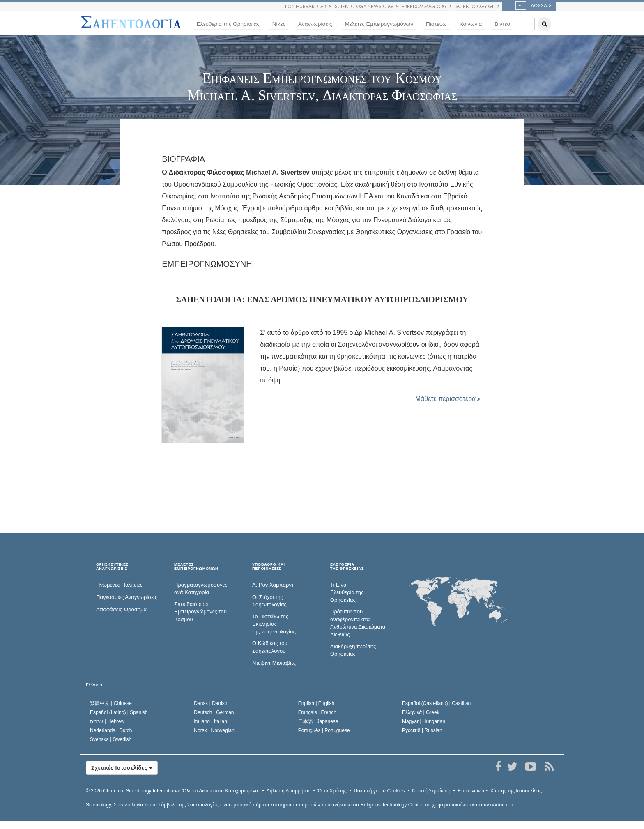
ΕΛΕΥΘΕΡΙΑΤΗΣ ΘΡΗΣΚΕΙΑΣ (347, 567)
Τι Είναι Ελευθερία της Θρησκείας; (347, 592)
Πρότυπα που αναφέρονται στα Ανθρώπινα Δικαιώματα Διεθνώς (358, 623)
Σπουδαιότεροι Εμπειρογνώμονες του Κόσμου (200, 612)
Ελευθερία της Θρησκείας (228, 24)
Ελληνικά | (421, 712)
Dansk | (210, 703)
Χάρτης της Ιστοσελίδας (516, 791)
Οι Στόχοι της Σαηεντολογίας (269, 601)
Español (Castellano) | (436, 703)
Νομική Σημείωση (431, 791)
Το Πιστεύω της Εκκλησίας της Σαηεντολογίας (274, 624)
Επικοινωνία (471, 791)
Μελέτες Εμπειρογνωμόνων (379, 24)
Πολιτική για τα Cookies (379, 791)
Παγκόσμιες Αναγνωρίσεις (127, 597)
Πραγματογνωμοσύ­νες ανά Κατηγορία (201, 589)
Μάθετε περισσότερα (448, 399)
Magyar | (424, 721)
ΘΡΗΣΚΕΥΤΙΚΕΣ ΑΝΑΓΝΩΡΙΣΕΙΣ (112, 567)
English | (316, 703)
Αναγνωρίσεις (315, 24)
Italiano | (210, 721)
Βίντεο (502, 24)
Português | (324, 730)
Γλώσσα (94, 685)
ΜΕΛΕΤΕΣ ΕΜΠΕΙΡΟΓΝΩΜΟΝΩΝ (196, 567)
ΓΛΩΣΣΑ (531, 6)
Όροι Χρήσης (332, 791)
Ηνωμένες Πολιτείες (119, 585)
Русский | (422, 730)
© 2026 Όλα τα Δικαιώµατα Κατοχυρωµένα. (173, 791)
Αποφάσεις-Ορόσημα (121, 609)
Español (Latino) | (119, 712)
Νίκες (279, 24)
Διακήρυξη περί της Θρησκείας (353, 650)
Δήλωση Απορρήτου (289, 791)
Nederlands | (111, 730)
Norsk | (214, 730)
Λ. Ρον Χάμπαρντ (273, 585)
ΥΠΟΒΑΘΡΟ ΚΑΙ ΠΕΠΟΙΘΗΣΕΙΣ (269, 567)
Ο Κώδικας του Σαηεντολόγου (270, 647)
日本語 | (318, 721)
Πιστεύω (436, 24)
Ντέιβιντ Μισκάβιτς (274, 663)
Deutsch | (214, 712)
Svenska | (111, 739)
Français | (317, 712)
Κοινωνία (471, 24)
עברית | (107, 721)
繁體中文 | (111, 703)
